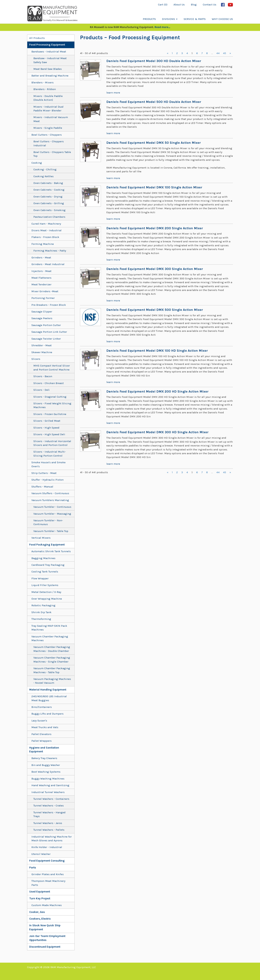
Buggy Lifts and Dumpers (47, 714)
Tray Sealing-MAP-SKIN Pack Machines (49, 628)
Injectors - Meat (41, 271)
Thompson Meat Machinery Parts (48, 883)
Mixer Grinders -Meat (45, 291)
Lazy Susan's (39, 721)
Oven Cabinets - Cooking (49, 190)
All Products (37, 38)
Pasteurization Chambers (49, 217)
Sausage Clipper (42, 312)
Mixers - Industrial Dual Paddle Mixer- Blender (48, 109)
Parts (33, 868)
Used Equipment (40, 892)
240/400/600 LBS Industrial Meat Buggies (49, 698)
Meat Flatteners (41, 278)
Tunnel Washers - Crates (49, 806)
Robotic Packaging (43, 605)
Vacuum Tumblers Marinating (50, 500)
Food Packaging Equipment (47, 545)
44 (218, 53)
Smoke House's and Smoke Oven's (48, 464)
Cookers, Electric (40, 919)
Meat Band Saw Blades (48, 69)
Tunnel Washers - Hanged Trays (49, 814)
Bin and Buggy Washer (46, 765)
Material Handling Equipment (48, 690)
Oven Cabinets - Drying (48, 197)
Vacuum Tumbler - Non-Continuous (48, 522)
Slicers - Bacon (43, 376)
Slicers (36, 359)
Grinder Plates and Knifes (48, 874)
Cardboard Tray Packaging (48, 565)
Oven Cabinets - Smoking (49, 210)
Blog (194, 5)
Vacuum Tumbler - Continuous (52, 507)
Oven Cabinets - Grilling (49, 203)
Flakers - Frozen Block (45, 237)
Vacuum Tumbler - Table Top (51, 531)
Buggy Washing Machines (48, 779)
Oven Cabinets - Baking (48, 183)
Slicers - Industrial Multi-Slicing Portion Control (50, 454)
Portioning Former (43, 298)
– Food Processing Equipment (141, 37)
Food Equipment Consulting (47, 861)
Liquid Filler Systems (45, 585)
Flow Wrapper (40, 578)
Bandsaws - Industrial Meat (49, 52)
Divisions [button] (170, 19)
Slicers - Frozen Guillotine (50, 414)
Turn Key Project (40, 898)
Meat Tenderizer (41, 284)
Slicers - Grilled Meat (47, 421)
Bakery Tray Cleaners (44, 758)
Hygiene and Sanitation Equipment (44, 750)
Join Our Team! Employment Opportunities (47, 938)
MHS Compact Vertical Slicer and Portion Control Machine (52, 367)
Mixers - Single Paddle (48, 128)
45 (225, 53)
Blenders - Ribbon (45, 89)
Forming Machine (43, 244)
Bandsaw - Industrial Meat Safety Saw (50, 60)
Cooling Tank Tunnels (45, 572)
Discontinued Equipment (45, 947)
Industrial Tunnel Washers (48, 792)
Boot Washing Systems (46, 772)
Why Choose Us (222, 19)
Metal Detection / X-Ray (46, 592)
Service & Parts (195, 19)
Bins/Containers (42, 707)
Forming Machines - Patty (50, 251)
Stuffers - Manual (42, 487)
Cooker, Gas (37, 912)
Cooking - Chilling (45, 169)
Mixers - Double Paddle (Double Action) (48, 98)
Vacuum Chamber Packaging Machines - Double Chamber (52, 649)
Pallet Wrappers (42, 741)
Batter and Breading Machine (50, 76)
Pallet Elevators (41, 734)
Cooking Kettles (44, 176)
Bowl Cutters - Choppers (47, 135)
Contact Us (210, 5)
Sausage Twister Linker (46, 339)
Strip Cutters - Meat (44, 473)
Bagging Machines (43, 558)
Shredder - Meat (42, 345)
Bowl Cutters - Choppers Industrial (49, 143)
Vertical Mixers (41, 538)
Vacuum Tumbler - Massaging (52, 514)
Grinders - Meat (41, 257)
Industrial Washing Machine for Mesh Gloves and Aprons (52, 839)
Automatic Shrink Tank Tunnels (51, 551)
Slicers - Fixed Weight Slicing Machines (52, 405)
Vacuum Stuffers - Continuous (50, 493)
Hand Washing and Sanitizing (50, 785)
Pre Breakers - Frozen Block (49, 305)
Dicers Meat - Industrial (46, 230)
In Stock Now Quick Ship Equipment (45, 927)
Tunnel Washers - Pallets (49, 830)
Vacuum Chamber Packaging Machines (50, 638)
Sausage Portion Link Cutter (49, 332)
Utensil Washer (41, 854)
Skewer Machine (42, 352)
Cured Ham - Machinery (46, 224)
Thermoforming (41, 619)
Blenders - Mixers (43, 82)
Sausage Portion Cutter (46, 325)
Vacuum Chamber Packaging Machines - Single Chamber (52, 660)
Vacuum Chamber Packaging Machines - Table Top (52, 670)
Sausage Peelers (42, 318)
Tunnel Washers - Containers (51, 799)
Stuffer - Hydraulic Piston (47, 480)
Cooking (37, 163)
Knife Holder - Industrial (47, 847)
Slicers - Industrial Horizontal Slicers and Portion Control (52, 443)
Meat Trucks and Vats (45, 727)
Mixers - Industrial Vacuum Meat (51, 119)
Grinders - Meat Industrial (48, 264)
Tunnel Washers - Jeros (48, 823)
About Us (179, 5)
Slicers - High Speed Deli (49, 434)
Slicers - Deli (42, 390)
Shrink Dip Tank (41, 612)
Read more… (162, 27)
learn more (113, 93)
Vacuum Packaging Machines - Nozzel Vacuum (52, 681)
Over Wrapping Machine (47, 599)
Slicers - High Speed (46, 428)
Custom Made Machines (47, 905)
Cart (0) (163, 5)
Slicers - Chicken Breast (49, 383)
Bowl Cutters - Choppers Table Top (52, 154)
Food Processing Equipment (47, 45)
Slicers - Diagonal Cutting (50, 397)
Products (149, 19)
